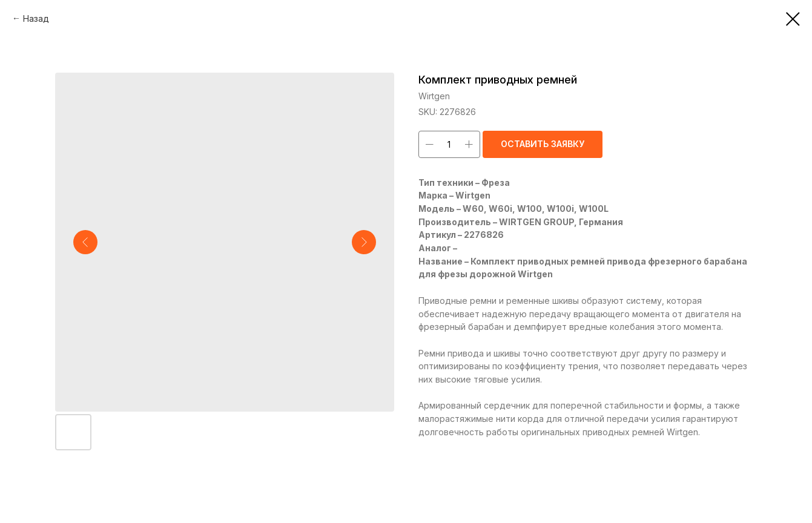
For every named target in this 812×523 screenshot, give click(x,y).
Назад (36, 18)
